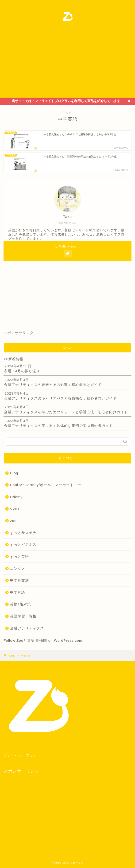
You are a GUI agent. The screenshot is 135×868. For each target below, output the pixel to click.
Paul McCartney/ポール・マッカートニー (46, 485)
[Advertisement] (67, 62)
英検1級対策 (21, 604)
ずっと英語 (19, 556)
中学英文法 (19, 580)
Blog (14, 473)
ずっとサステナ (23, 533)
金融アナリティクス (27, 628)
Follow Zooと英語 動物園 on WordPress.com (43, 640)
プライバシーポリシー (22, 755)
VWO (15, 509)
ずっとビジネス (23, 544)
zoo (13, 521)
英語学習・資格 (23, 616)
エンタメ (18, 568)
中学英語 (18, 592)
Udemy (16, 497)
